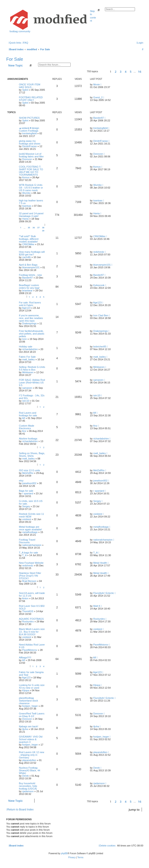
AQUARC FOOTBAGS (31, 619)
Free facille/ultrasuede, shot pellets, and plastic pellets (32, 334)
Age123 (26, 308)
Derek (26, 776)
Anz (24, 431)
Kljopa (26, 690)
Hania (26, 219)
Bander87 (99, 118)
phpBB (64, 853)
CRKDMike (28, 244)
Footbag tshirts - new (30, 275)
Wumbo (27, 193)
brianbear (27, 291)
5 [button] (131, 72)
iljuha (25, 729)
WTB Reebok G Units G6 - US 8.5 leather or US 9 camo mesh (31, 188)
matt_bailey (29, 359)
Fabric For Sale (27, 357)
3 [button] (121, 72)
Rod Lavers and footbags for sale (28, 414)
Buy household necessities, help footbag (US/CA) (28, 786)
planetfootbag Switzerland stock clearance (29, 701)
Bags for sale (26, 491)
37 (38, 228)
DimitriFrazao (30, 146)
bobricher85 (100, 347)
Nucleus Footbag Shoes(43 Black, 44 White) (30, 770)
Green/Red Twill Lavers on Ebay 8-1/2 (32, 715)
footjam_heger (30, 706)
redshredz (99, 252)
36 (34, 228)
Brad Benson (29, 581)
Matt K (97, 606)
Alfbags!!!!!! (25, 658)
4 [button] (126, 72)
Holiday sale (26, 347)
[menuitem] (25, 43)
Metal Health (100, 563)
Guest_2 (98, 97)
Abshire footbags (28, 439)
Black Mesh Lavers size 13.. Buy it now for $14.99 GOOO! (32, 632)
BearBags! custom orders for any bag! (29, 287)
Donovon (27, 159)
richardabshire (30, 349)
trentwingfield (30, 133)
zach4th (27, 257)
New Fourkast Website (31, 563)
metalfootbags (30, 532)
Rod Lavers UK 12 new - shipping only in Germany (32, 755)
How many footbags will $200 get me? (32, 253)
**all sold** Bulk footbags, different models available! (29, 239)
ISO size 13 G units (30, 470)
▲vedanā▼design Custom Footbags (29, 129)
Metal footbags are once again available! (30, 528)
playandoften (29, 760)
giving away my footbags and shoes (30, 142)
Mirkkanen (28, 372)
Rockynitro (28, 621)
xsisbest (27, 519)
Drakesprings (30, 323)
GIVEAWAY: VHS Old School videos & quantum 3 (31, 739)
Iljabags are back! (29, 726)
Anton (25, 598)
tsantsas (27, 206)
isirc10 (26, 401)
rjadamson (28, 791)
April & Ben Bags (28, 265)
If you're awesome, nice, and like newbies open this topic (31, 318)
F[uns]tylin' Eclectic (104, 593)
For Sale (15, 59)
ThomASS (28, 611)
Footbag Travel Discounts (27, 541)
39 (43, 231)
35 (29, 228)
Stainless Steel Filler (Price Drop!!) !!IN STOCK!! (30, 576)
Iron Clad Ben (101, 315)
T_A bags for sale (29, 553)
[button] (103, 71)
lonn (25, 339)
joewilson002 (29, 483)
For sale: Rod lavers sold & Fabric (30, 304)
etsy (21, 481)
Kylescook (99, 285)
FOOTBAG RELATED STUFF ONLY (31, 99)
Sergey (26, 506)
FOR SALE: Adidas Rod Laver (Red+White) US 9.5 (32, 383)
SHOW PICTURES (29, 118)
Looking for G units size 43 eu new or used (32, 686)
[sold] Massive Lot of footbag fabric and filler (31, 155)
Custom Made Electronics (27, 427)
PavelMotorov (30, 650)
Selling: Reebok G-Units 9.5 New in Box (32, 368)
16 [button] (140, 72)
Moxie (97, 84)
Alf (23, 418)
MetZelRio (28, 473)
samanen (27, 388)
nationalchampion (32, 545)
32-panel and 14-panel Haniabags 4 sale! (31, 215)
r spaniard (28, 493)
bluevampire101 (31, 267)
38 (43, 228)
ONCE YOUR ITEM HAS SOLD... (30, 86)
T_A (24, 555)
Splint (25, 90)
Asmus (26, 177)
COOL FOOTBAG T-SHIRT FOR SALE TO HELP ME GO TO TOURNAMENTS (31, 171)
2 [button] (115, 72)
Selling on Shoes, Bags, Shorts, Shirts (32, 455)
